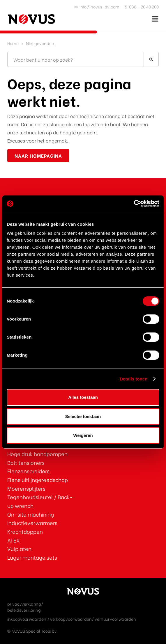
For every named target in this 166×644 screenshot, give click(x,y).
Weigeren (83, 435)
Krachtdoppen (25, 531)
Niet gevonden (40, 43)
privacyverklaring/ (25, 604)
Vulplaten (19, 548)
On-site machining (31, 514)
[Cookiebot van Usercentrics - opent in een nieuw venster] (134, 204)
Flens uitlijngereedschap (38, 480)
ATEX (14, 540)
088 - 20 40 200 (144, 7)
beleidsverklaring (24, 610)
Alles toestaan (83, 397)
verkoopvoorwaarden (71, 619)
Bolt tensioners (26, 462)
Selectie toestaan (83, 416)
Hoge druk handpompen (37, 454)
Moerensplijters (26, 488)
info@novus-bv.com (99, 7)
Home (13, 43)
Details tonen (134, 379)
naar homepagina (38, 155)
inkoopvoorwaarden (27, 619)
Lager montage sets (32, 557)
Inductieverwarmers (32, 523)
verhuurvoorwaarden (115, 619)
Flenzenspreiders (28, 471)
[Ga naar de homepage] (31, 19)
